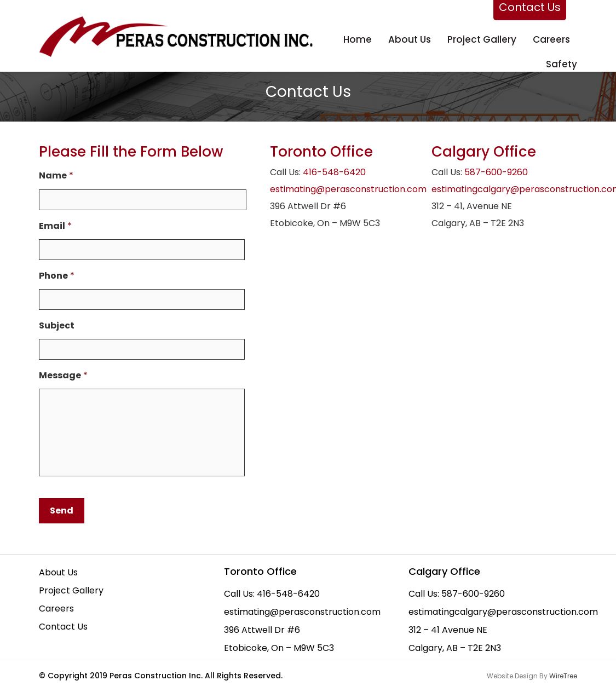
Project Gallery (482, 39)
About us (410, 39)
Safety (562, 64)
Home (358, 39)
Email (55, 226)
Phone (57, 276)
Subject (57, 326)
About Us (58, 572)
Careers (551, 39)
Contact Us (63, 627)
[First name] (143, 200)
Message (63, 376)
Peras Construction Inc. (157, 676)
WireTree (563, 676)
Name (56, 176)
